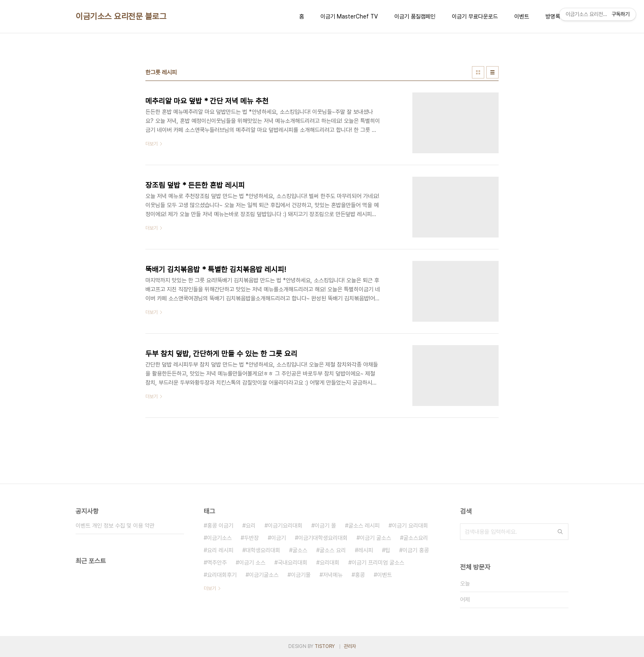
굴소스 (300, 550)
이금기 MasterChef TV (349, 16)
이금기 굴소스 (375, 538)
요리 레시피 (220, 550)
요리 (251, 526)
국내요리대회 (292, 562)
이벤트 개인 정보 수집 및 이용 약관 (115, 526)
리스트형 (492, 72)
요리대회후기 (222, 575)
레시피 (366, 550)
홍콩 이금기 (220, 526)
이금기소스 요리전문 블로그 (121, 16)
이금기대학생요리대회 (323, 538)
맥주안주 (217, 562)
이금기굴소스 (264, 575)
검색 (560, 532)
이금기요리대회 (285, 526)
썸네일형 (478, 72)
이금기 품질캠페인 (415, 16)
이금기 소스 (252, 562)
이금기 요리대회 (410, 526)
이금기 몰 (325, 526)
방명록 (553, 16)
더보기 (210, 588)
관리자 (350, 646)
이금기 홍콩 (416, 550)
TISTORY (325, 646)
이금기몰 (301, 575)
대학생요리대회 (263, 550)
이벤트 (522, 16)
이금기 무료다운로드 (475, 16)
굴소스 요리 (333, 550)
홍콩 (360, 575)
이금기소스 (219, 538)
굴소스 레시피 (364, 526)
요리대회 (329, 562)
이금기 (278, 538)
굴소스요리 (416, 538)
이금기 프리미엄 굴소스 (378, 562)
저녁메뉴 (333, 575)
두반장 (251, 538)
